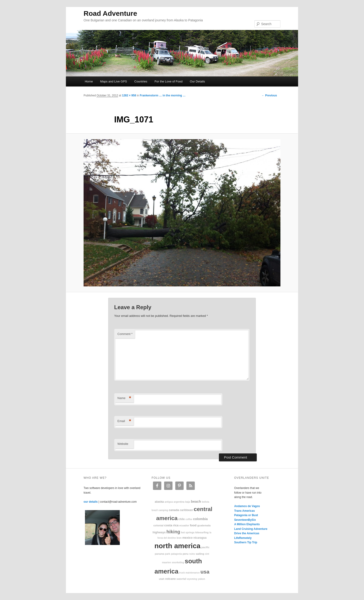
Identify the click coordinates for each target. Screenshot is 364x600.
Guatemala (204, 525)
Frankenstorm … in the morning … (163, 95)
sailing (200, 554)
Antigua (169, 502)
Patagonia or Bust (246, 515)
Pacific (205, 547)
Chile (181, 519)
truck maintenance (189, 573)
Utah (162, 579)
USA (205, 572)
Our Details (197, 81)
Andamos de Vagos (247, 506)
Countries (141, 81)
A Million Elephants (247, 524)
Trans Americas (245, 511)
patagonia (176, 554)
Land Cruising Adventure (251, 529)
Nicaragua (200, 538)
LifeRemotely (243, 538)
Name (124, 398)
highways (159, 532)
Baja (188, 502)
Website (123, 444)
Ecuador (184, 525)
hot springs (188, 532)
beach (196, 501)
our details (91, 502)
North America (177, 546)
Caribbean (186, 510)
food (193, 525)
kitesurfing (202, 532)
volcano (171, 579)
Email (124, 421)
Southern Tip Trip (246, 542)
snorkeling (178, 562)
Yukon (201, 579)
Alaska (159, 502)
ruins (192, 554)
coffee (189, 519)
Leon (179, 538)
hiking (173, 532)
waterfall (181, 579)
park (168, 554)
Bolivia (205, 502)
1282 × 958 (129, 95)
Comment (125, 334)
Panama (160, 554)
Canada (174, 510)
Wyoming (192, 579)
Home (89, 81)
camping (163, 510)
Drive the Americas (247, 533)
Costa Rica (172, 525)
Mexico (187, 538)
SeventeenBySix (245, 520)
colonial (158, 525)
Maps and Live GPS (114, 81)
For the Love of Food (169, 81)
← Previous (269, 95)
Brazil (155, 510)
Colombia (200, 519)
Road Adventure (110, 13)
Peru (186, 554)
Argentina (179, 502)
